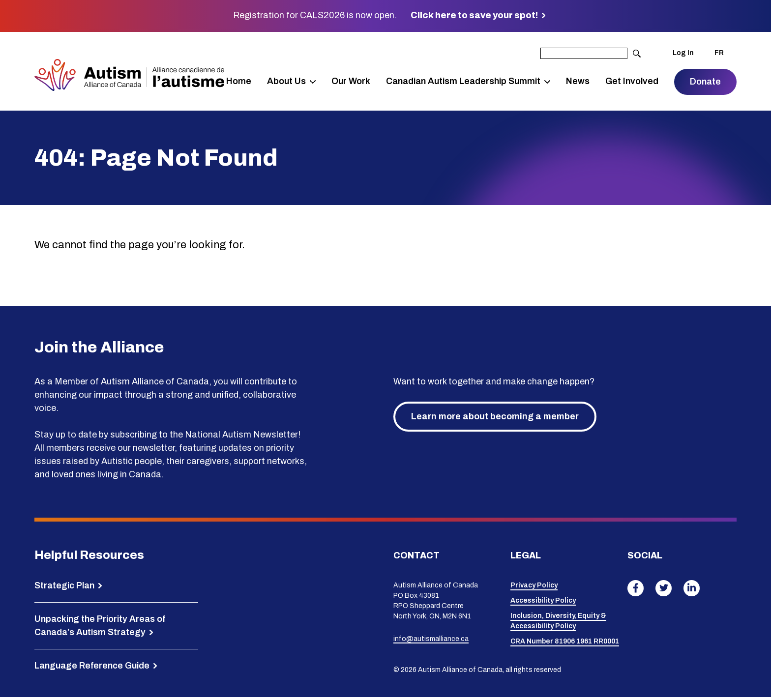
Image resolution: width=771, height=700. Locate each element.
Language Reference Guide (92, 668)
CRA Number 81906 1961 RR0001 (565, 644)
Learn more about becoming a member (495, 419)
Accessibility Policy (543, 603)
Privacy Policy (534, 588)
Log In (683, 53)
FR (719, 53)
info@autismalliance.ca (431, 641)
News (579, 83)
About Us (295, 76)
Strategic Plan (64, 588)
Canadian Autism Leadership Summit (469, 76)
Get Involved (624, 82)
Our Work (349, 82)
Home (247, 83)
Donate (705, 83)
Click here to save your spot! (474, 15)
